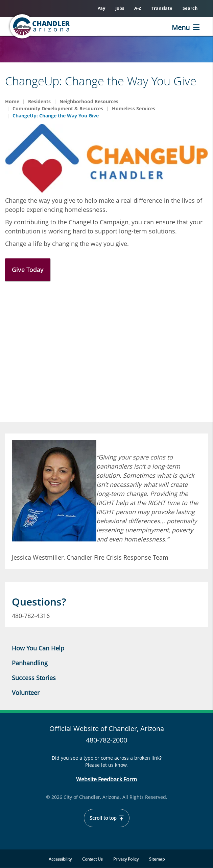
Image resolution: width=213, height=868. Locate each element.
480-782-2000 (106, 740)
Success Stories (34, 678)
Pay (101, 8)
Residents (39, 101)
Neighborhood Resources (89, 101)
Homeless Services (134, 108)
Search (190, 8)
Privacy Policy (126, 859)
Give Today (28, 270)
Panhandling (30, 663)
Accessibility (60, 859)
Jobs (120, 8)
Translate (162, 8)
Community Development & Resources (58, 108)
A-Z (138, 8)
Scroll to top (107, 818)
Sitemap (157, 859)
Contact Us (92, 859)
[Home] (41, 26)
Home (12, 101)
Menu (181, 27)
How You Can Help (38, 648)
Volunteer (26, 693)
